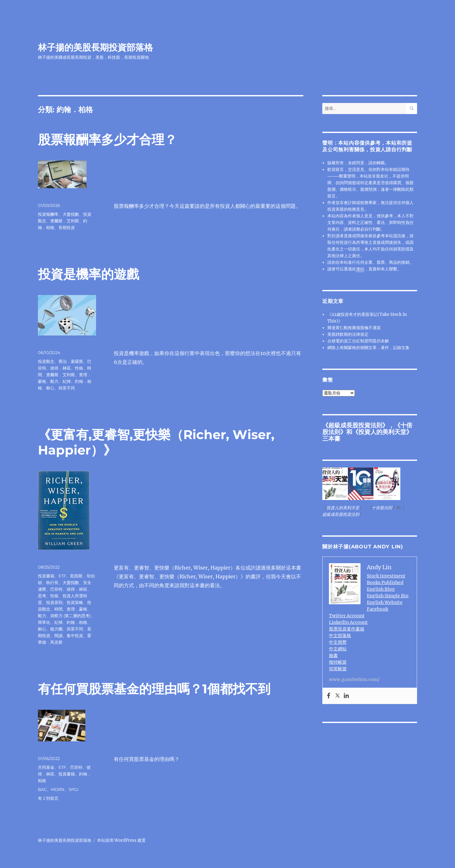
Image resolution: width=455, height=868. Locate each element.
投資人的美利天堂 (382, 432)
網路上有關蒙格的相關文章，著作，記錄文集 (368, 348)
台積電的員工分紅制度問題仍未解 (358, 341)
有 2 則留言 (48, 798)
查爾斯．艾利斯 (65, 221)
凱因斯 (76, 576)
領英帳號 (338, 669)
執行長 (52, 582)
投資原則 (54, 602)
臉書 (333, 655)
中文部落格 (340, 636)
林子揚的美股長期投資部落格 (95, 47)
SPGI (73, 789)
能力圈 (56, 629)
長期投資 (67, 227)
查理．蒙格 (77, 609)
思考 (42, 596)
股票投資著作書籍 (347, 629)
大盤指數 (71, 214)
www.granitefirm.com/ (354, 679)
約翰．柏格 (77, 622)
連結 (360, 269)
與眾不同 (67, 388)
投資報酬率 (48, 214)
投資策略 (75, 602)
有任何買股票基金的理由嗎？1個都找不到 (154, 689)
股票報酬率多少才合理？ (107, 139)
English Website (385, 602)
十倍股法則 (382, 508)
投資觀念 (46, 361)
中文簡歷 (338, 642)
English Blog (381, 589)
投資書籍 (46, 576)
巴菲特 (56, 589)
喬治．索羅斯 (71, 361)
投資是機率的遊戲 (88, 274)
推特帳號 (338, 662)
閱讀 (58, 636)
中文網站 (338, 649)
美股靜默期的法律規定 (348, 334)
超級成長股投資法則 (355, 425)
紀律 (67, 381)
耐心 (50, 388)
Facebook (377, 609)
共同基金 (46, 767)
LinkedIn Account (348, 622)
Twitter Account (347, 616)
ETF (62, 576)
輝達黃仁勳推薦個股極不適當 (354, 328)
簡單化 (44, 622)
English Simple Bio (388, 596)
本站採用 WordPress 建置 (121, 840)
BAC (42, 789)
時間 (58, 609)
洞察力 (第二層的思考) (70, 616)
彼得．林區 (61, 368)
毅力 (54, 381)
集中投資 (75, 636)
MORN (58, 789)
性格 (79, 368)
